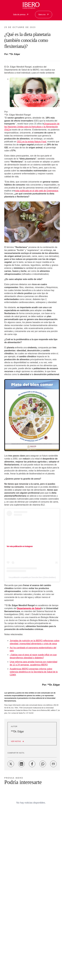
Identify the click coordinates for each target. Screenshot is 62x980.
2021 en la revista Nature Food (32, 142)
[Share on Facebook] (32, 764)
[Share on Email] (53, 764)
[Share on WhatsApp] (43, 764)
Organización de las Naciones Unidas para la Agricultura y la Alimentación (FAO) (32, 127)
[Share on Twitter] (11, 764)
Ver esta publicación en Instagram (20, 546)
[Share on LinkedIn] (21, 764)
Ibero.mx (44, 15)
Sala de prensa (21, 15)
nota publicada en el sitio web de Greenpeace (37, 191)
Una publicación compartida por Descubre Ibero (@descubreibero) (32, 577)
